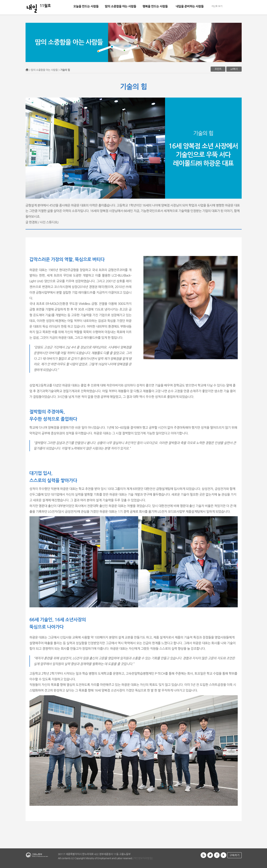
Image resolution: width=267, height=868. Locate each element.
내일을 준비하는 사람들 (190, 6)
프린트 (218, 69)
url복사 (234, 69)
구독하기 (234, 855)
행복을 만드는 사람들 (155, 6)
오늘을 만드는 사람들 (86, 6)
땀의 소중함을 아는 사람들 (121, 6)
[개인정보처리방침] (143, 858)
